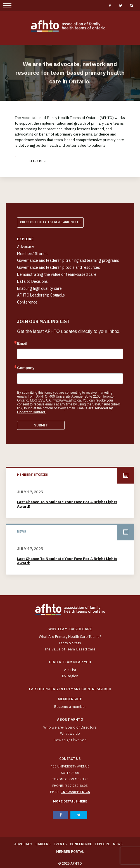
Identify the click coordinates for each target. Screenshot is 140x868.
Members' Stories (32, 254)
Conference (27, 302)
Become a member (70, 707)
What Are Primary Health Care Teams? (70, 637)
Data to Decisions (32, 281)
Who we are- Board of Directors (70, 727)
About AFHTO (70, 719)
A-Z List (70, 670)
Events (60, 844)
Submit (41, 425)
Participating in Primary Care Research (70, 689)
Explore (102, 844)
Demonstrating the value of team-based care (57, 274)
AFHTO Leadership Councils (41, 295)
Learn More (38, 161)
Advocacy (26, 247)
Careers (43, 844)
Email (22, 344)
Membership (70, 699)
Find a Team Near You (70, 662)
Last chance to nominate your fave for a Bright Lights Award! (67, 504)
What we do (70, 733)
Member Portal (70, 852)
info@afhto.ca (76, 792)
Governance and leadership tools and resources (59, 267)
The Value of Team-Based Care (70, 649)
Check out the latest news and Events (50, 222)
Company (26, 368)
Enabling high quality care (39, 288)
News (118, 844)
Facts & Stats (70, 643)
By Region (70, 676)
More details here (70, 801)
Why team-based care (70, 629)
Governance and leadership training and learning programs (68, 260)
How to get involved (70, 740)
